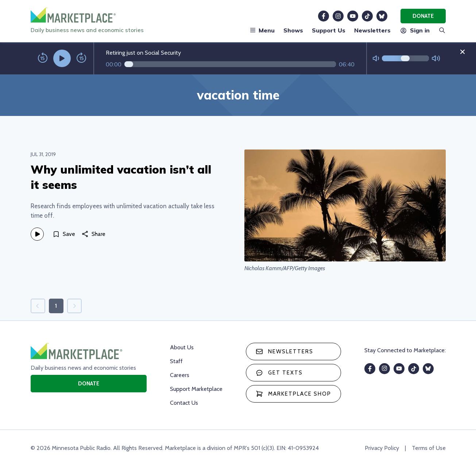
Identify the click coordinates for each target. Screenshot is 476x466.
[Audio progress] (230, 64)
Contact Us (184, 403)
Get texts (279, 373)
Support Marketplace (196, 389)
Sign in (415, 30)
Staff (176, 361)
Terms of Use (429, 448)
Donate (423, 16)
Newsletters (372, 30)
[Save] (64, 234)
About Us (182, 347)
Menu (262, 30)
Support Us (329, 30)
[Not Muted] (376, 59)
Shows (293, 30)
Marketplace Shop (293, 394)
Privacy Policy (382, 448)
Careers (180, 375)
